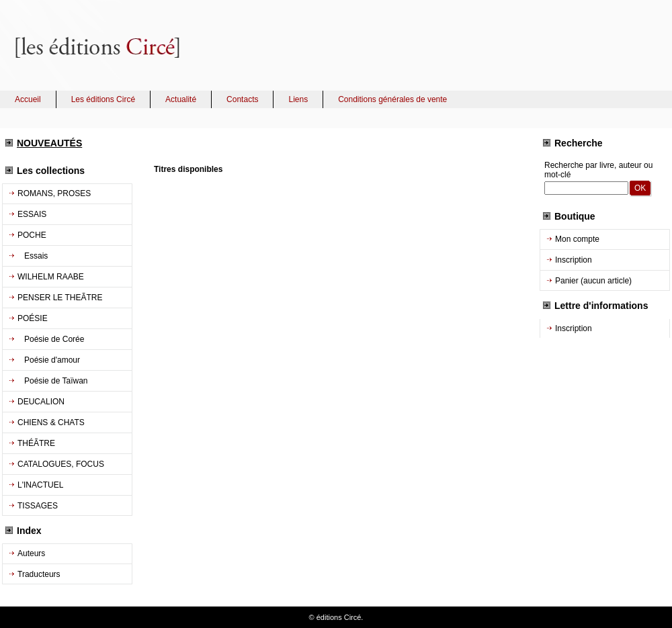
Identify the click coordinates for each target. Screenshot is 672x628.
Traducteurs (39, 574)
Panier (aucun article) (593, 281)
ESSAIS (32, 214)
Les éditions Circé (103, 99)
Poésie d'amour (49, 360)
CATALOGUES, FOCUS (61, 464)
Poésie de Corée (51, 339)
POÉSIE (33, 318)
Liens (298, 99)
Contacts (242, 99)
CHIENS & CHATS (51, 422)
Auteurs (31, 553)
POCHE (32, 235)
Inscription (574, 260)
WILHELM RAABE (51, 277)
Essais (33, 256)
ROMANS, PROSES (54, 193)
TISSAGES (38, 506)
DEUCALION (41, 402)
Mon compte (577, 239)
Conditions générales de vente (392, 99)
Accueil (28, 99)
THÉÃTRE (36, 443)
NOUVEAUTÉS (49, 143)
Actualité (181, 99)
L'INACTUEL (40, 485)
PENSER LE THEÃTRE (60, 298)
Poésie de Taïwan (53, 381)
